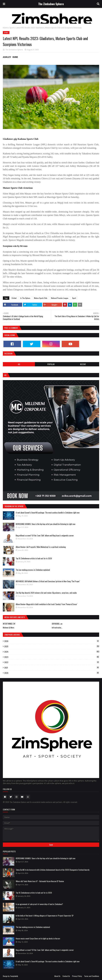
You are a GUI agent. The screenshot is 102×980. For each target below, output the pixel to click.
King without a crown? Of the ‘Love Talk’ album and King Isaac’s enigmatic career (45, 535)
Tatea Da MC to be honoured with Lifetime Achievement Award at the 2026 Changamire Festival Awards (53, 870)
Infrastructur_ (57, 628)
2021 (52, 668)
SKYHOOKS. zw (57, 624)
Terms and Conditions (92, 976)
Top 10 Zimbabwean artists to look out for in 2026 (34, 558)
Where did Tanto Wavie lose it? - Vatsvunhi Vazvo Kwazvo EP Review (40, 881)
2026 (52, 641)
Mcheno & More (9, 628)
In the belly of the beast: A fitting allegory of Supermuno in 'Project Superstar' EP (45, 916)
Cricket (14, 298)
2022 (52, 662)
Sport (12, 28)
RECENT (83, 364)
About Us (57, 976)
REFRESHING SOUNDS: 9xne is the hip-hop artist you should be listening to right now (46, 524)
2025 (52, 646)
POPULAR (51, 364)
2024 (52, 652)
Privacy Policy (77, 976)
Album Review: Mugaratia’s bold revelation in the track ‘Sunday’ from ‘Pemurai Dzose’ (46, 604)
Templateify (14, 976)
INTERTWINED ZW (9, 624)
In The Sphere (25, 298)
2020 (52, 673)
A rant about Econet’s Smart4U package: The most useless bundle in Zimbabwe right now (48, 513)
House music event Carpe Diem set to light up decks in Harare (38, 938)
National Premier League (60, 298)
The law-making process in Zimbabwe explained (33, 570)
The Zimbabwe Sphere (51, 4)
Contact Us (66, 976)
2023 (52, 657)
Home (5, 28)
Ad (19, 364)
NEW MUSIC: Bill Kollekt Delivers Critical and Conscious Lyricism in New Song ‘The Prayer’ (48, 581)
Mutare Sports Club (41, 298)
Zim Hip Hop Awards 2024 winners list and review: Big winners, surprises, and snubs (46, 593)
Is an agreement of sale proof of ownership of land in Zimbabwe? (39, 904)
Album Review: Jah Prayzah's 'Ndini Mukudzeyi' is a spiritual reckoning (41, 547)
